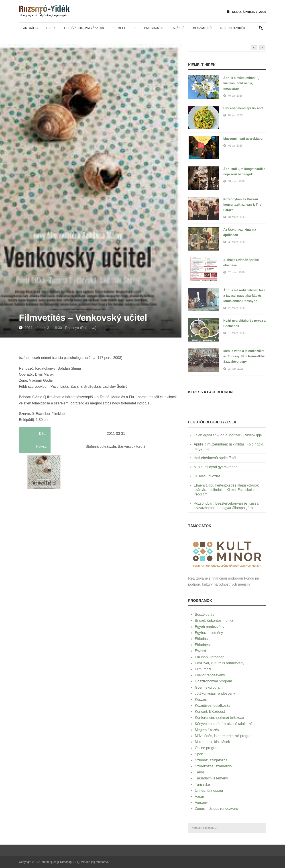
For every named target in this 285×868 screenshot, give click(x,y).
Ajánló (179, 28)
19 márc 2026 (236, 333)
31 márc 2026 (236, 181)
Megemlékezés (207, 730)
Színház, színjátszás (211, 760)
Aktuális (31, 28)
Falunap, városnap (210, 657)
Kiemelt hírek (124, 28)
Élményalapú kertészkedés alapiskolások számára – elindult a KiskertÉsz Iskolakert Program (227, 490)
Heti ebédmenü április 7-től (243, 108)
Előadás (201, 639)
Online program (207, 748)
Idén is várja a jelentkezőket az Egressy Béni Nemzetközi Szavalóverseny (244, 356)
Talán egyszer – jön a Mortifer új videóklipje (228, 435)
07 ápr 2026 (235, 96)
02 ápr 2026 (235, 146)
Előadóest (203, 645)
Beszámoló (203, 28)
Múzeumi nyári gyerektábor (243, 139)
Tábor (199, 772)
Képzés (201, 699)
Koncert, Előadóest (210, 712)
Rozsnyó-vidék (233, 28)
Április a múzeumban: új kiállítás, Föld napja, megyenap (241, 83)
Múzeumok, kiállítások (212, 742)
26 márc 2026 (236, 272)
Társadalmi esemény (211, 778)
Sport (199, 754)
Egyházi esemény (209, 633)
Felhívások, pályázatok (84, 28)
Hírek (51, 28)
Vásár (199, 797)
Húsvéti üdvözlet (207, 476)
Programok (154, 28)
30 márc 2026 (236, 242)
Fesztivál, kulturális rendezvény (220, 663)
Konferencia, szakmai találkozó (219, 718)
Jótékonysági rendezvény (215, 693)
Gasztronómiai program (213, 681)
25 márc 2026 (236, 308)
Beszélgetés (205, 614)
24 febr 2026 (236, 369)
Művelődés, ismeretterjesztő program (224, 736)
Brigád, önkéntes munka (214, 620)
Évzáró (200, 651)
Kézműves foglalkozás (213, 705)
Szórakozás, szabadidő (213, 766)
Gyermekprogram (209, 687)
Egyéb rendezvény (210, 627)
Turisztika (202, 784)
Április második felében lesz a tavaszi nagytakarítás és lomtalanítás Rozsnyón (244, 296)
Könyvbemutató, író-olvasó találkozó (224, 724)
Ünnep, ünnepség (209, 790)
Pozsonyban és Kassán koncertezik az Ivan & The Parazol (242, 205)
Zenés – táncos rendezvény (217, 809)
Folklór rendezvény (210, 675)
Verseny (201, 803)
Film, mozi (203, 669)
